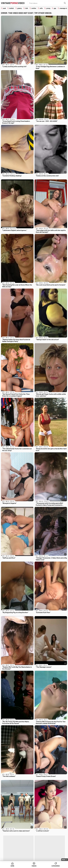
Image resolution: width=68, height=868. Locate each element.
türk (27, 8)
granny (20, 8)
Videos (34, 866)
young (48, 8)
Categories (56, 866)
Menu (64, 860)
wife (41, 8)
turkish (12, 8)
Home (12, 866)
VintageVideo (13, 3)
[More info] (32, 63)
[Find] (65, 3)
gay (55, 8)
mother (34, 8)
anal (4, 8)
